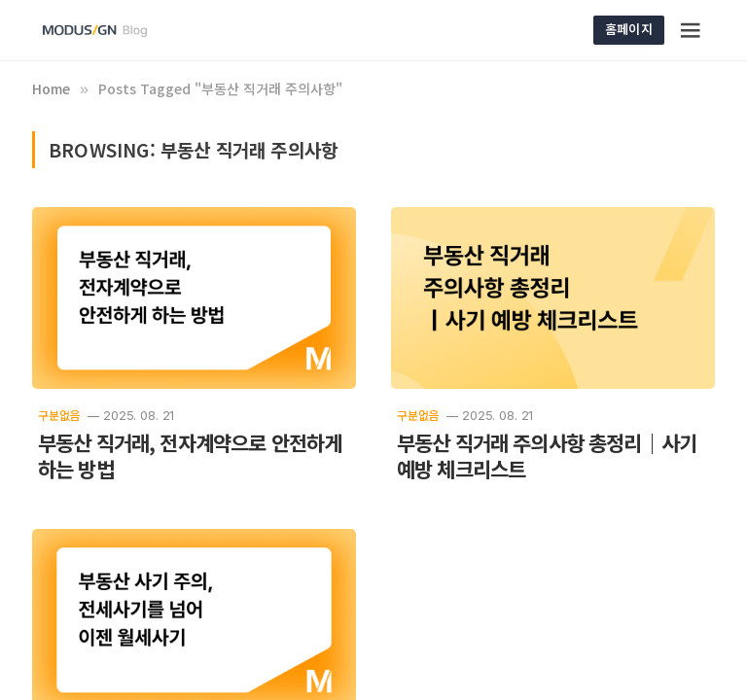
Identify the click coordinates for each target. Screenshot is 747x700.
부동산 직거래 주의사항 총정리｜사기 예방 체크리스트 (547, 456)
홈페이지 (629, 29)
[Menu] (692, 30)
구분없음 (59, 415)
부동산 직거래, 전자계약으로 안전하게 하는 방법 (190, 456)
